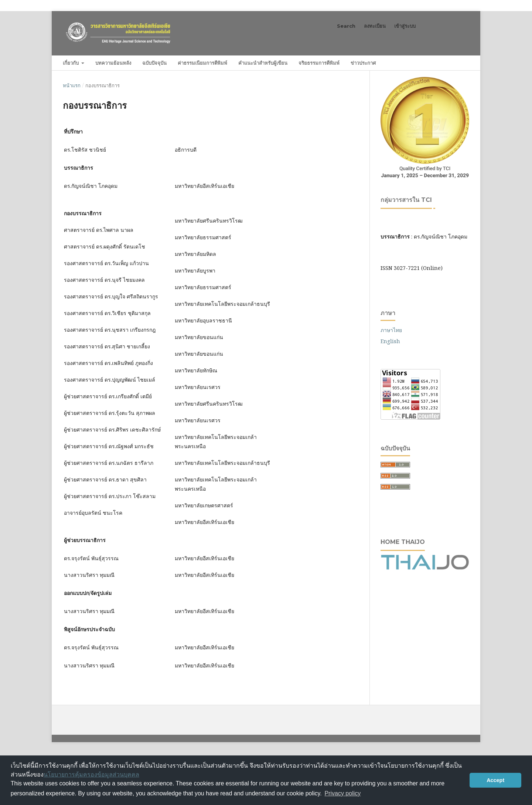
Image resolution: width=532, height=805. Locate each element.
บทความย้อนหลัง (113, 63)
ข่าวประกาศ (363, 63)
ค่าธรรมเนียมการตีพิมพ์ (202, 63)
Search (346, 26)
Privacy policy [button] (342, 793)
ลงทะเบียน (375, 26)
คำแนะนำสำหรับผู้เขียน (263, 63)
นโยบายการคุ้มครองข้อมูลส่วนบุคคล (91, 774)
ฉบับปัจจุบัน (154, 63)
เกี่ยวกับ (71, 63)
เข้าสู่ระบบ (405, 26)
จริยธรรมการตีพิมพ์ (319, 63)
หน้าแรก (72, 85)
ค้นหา (454, 63)
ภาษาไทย (391, 330)
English (390, 341)
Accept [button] (495, 780)
